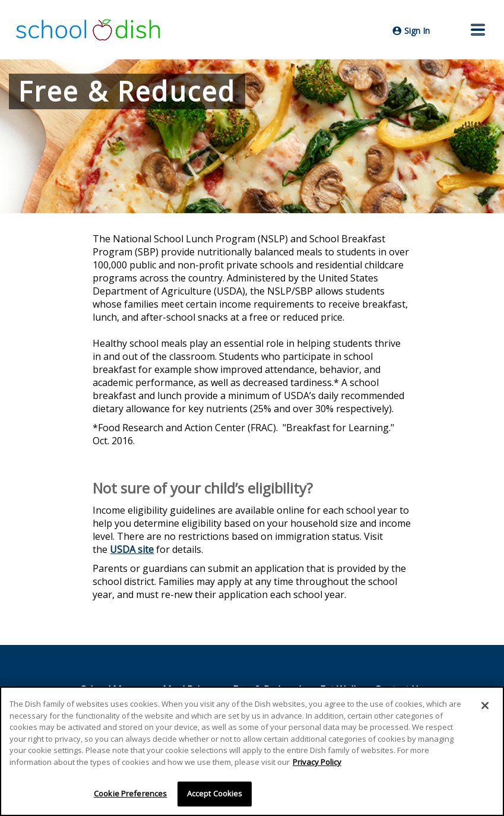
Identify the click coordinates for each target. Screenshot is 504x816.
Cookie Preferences (130, 793)
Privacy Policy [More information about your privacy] (317, 762)
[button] (478, 30)
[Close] (485, 706)
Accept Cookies (215, 793)
